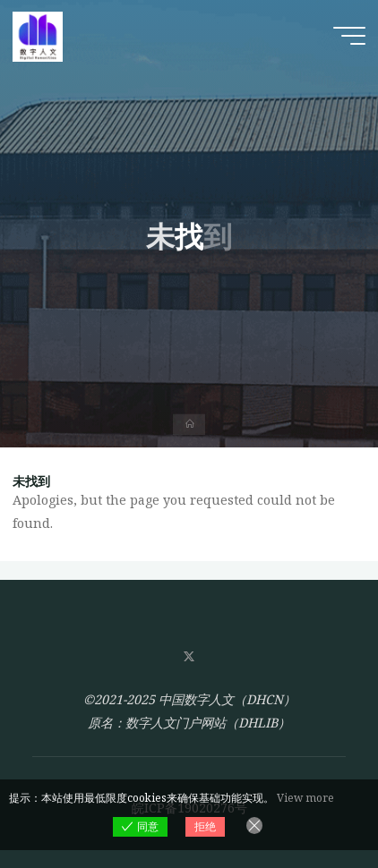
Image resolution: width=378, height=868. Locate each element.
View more (305, 798)
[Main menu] (349, 36)
